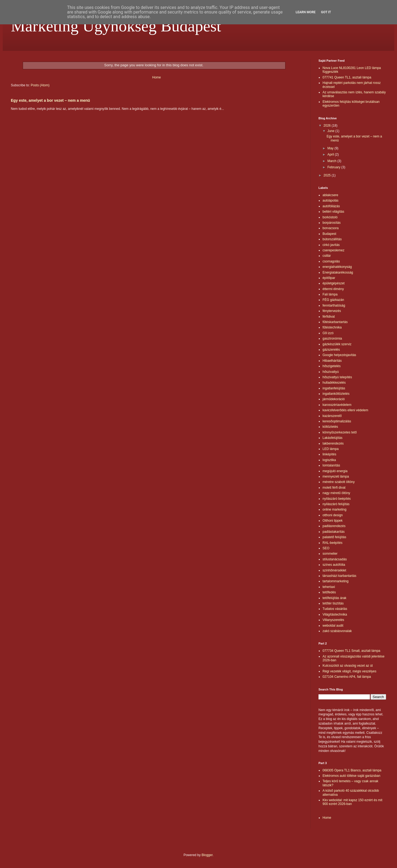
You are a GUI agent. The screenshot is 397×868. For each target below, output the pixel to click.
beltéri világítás (333, 212)
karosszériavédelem (337, 405)
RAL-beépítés (332, 543)
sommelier (330, 554)
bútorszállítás (332, 239)
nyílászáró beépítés (337, 499)
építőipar (329, 278)
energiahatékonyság (337, 267)
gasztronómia (332, 338)
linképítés (329, 454)
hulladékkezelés (334, 383)
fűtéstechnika (332, 327)
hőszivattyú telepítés (337, 377)
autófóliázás (331, 206)
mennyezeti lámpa (336, 476)
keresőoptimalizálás (337, 421)
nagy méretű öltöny (336, 493)
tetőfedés (329, 592)
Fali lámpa (330, 294)
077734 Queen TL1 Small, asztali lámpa (351, 651)
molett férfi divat (334, 488)
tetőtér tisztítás (333, 603)
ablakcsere (330, 195)
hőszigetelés (332, 366)
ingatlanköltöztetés (336, 394)
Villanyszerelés (333, 620)
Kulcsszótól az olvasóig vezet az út (348, 666)
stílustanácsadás (335, 559)
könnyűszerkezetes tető (340, 432)
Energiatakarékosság (338, 272)
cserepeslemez (333, 250)
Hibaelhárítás (332, 361)
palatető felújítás (334, 537)
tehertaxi (329, 587)
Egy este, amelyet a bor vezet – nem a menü (50, 100)
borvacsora (331, 228)
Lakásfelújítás (332, 438)
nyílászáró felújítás (336, 504)
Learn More (306, 12)
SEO (326, 548)
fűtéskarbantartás (335, 322)
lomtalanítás (331, 465)
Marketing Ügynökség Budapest (116, 26)
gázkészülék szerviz (337, 344)
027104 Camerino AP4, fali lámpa (347, 677)
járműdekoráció (334, 399)
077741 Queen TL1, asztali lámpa (347, 77)
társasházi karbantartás (339, 576)
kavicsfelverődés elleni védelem (345, 410)
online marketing (334, 509)
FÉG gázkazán (333, 300)
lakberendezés (333, 443)
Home (157, 77)
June (331, 131)
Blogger (207, 855)
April (331, 154)
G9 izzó (328, 333)
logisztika (329, 460)
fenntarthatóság (334, 305)
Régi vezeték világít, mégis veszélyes (349, 671)
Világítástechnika (335, 614)
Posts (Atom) (40, 85)
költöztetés (330, 427)
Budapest (329, 234)
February (334, 167)
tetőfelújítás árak (334, 598)
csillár (327, 256)
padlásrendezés (334, 526)
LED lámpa (331, 449)
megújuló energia (335, 471)
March (332, 161)
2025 (328, 175)
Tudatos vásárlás (335, 609)
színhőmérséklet (334, 570)
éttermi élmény (333, 289)
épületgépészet (333, 283)
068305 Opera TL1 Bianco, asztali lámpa (352, 770)
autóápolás (331, 200)
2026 (328, 126)
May (331, 148)
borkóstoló (330, 217)
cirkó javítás (331, 245)
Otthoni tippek (333, 521)
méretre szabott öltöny (339, 482)
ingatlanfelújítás (334, 388)
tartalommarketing (336, 581)
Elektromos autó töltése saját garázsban (351, 776)
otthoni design (333, 515)
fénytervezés (332, 311)
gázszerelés (331, 350)
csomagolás (331, 261)
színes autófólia (334, 565)
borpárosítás (332, 223)
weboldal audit (333, 626)
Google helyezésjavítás (339, 355)
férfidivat (329, 317)
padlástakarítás (333, 532)
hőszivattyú (331, 372)
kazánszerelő (332, 416)
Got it (326, 12)
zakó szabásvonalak (337, 631)
